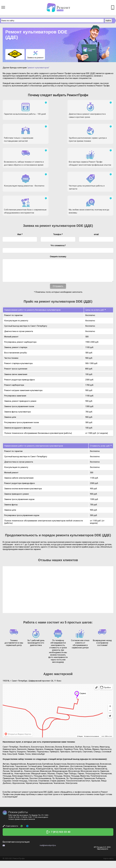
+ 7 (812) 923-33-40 (60, 788)
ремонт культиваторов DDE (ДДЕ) (66, 178)
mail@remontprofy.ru (48, 802)
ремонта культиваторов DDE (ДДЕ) (83, 491)
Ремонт (16, 815)
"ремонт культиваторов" (38, 68)
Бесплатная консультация (16, 798)
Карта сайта (108, 815)
